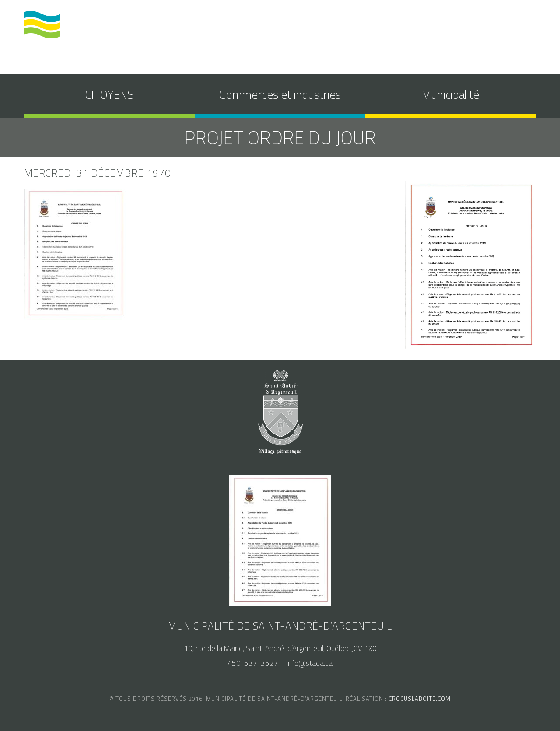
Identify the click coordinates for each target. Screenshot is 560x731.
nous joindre (499, 28)
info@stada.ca (310, 663)
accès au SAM (443, 28)
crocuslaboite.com (420, 699)
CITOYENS (109, 94)
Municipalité (450, 94)
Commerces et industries (280, 94)
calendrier (389, 28)
